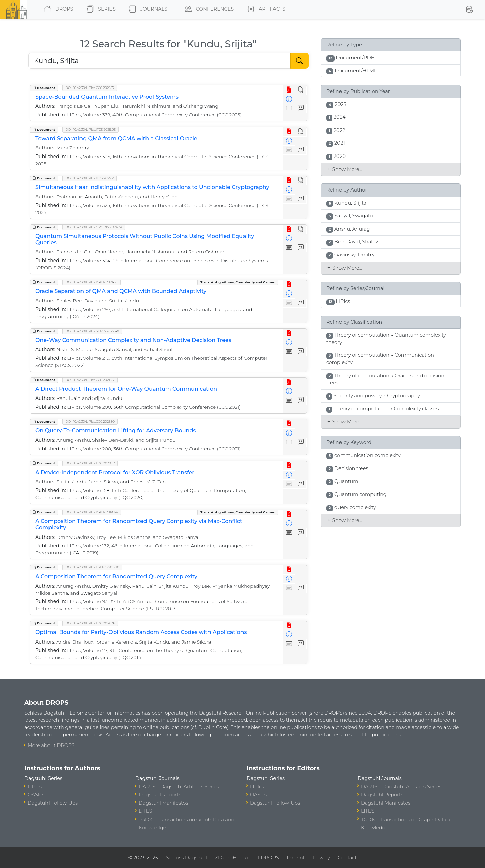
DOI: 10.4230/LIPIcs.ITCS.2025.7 (89, 178)
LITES (145, 811)
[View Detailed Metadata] (289, 99)
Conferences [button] (208, 9)
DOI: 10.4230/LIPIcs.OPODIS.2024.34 (94, 227)
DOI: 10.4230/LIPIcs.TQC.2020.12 (90, 463)
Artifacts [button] (265, 9)
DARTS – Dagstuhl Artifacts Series (179, 787)
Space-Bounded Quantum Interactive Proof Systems (107, 97)
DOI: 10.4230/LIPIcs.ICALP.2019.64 (92, 512)
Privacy (321, 858)
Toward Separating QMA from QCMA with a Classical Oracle (116, 138)
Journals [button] (147, 9)
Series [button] (100, 9)
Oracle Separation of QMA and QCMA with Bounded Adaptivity (121, 291)
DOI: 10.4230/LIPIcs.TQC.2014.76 (90, 623)
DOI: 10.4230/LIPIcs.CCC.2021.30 (90, 422)
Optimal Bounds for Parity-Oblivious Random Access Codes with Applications (141, 632)
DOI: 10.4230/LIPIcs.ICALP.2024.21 (91, 282)
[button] (469, 9)
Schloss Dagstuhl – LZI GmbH (201, 858)
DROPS (57, 9)
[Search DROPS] (159, 61)
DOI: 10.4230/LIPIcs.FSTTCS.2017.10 (92, 567)
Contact (347, 858)
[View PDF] (289, 90)
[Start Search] (299, 61)
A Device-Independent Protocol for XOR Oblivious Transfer (115, 472)
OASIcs (36, 795)
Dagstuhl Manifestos (163, 803)
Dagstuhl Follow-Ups (53, 803)
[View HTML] (301, 90)
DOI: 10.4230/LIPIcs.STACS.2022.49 (92, 331)
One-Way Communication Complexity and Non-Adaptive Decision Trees (133, 340)
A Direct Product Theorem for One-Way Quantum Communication (126, 389)
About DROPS (262, 858)
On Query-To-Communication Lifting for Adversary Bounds (116, 431)
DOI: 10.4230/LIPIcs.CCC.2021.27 (90, 380)
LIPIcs (35, 787)
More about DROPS (51, 745)
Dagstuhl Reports (160, 795)
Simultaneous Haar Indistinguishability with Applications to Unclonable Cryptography (152, 187)
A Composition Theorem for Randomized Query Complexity (116, 576)
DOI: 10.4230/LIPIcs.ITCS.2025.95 (90, 129)
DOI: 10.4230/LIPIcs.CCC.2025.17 (90, 88)
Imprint (296, 858)
